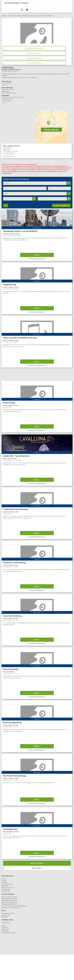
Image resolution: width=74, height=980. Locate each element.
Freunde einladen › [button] (34, 63)
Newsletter (5, 917)
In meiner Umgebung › (61, 205)
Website (4, 103)
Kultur (4, 458)
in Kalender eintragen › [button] (34, 48)
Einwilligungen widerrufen (9, 933)
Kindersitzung (9, 403)
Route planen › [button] (34, 53)
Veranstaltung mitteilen (8, 913)
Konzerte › (37, 334)
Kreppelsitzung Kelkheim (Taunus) (43, 16)
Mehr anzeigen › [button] (37, 863)
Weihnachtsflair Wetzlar (8, 904)
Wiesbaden (11, 672)
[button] (22, 10)
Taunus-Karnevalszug (12, 616)
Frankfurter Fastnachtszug (14, 563)
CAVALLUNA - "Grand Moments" (16, 456)
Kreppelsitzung (9, 284)
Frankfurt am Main (15, 234)
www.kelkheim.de (8, 155)
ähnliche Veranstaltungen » (37, 259)
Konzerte (5, 340)
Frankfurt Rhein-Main (15, 16)
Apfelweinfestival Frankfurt (9, 899)
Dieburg (4, 880)
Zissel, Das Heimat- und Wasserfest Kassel (14, 906)
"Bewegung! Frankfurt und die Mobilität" (20, 231)
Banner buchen (6, 915)
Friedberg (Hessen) (7, 884)
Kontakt (4, 925)
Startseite (4, 16)
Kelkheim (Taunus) (27, 16)
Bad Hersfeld (5, 891)
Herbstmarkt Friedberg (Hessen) (11, 908)
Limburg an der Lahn (7, 888)
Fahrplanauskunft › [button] (34, 58)
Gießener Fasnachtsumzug (9, 902)
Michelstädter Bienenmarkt (9, 900)
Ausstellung (6, 234)
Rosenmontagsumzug (12, 722)
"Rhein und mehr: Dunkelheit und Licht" (20, 338)
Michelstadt (5, 886)
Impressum (5, 927)
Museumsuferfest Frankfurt (10, 897)
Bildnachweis (5, 929)
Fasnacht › (37, 281)
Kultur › (37, 452)
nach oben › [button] (37, 868)
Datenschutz (5, 931)
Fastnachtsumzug (10, 669)
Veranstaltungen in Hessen (16, 2)
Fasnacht (5, 287)
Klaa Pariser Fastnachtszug (14, 776)
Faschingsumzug (10, 829)
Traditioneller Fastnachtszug (15, 509)
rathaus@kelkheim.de (9, 157)
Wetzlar (4, 879)
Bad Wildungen (6, 889)
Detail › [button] (37, 255)
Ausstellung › (37, 228)
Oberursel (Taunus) (13, 618)
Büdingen (4, 882)
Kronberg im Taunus (14, 340)
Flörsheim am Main (14, 512)
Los (6, 205)
